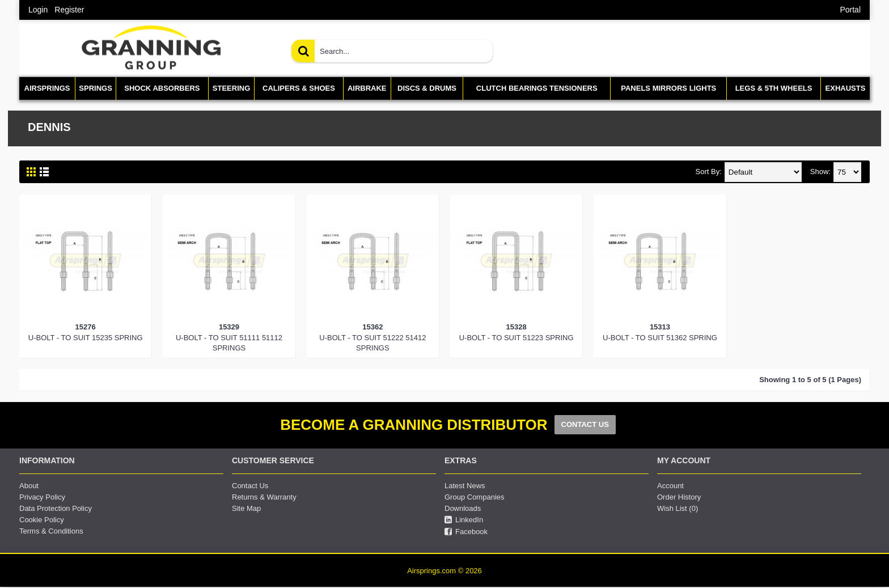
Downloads (463, 508)
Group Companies (475, 497)
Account (670, 486)
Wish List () (678, 508)
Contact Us (250, 486)
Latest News (465, 486)
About (29, 486)
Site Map (246, 508)
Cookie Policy (42, 520)
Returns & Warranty (264, 497)
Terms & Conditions (51, 531)
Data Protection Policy (56, 508)
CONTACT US (585, 424)
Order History (679, 497)
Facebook (466, 532)
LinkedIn (464, 520)
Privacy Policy (42, 497)
